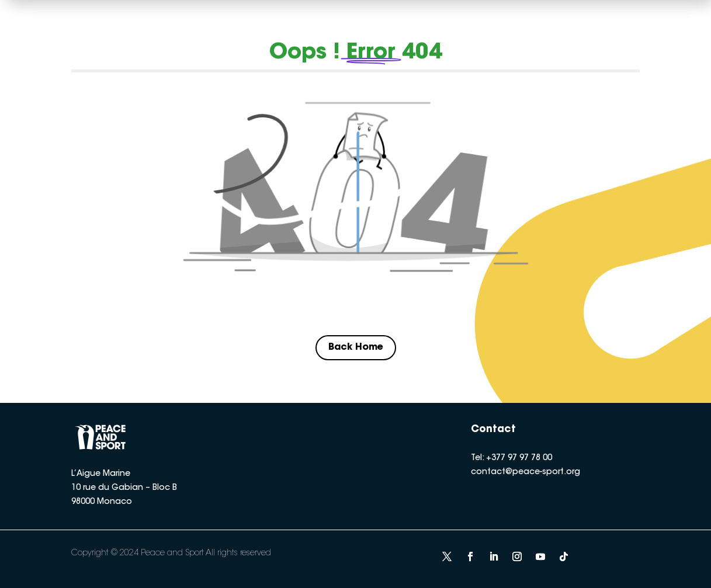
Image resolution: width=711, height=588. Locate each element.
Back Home (356, 347)
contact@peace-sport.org (526, 472)
